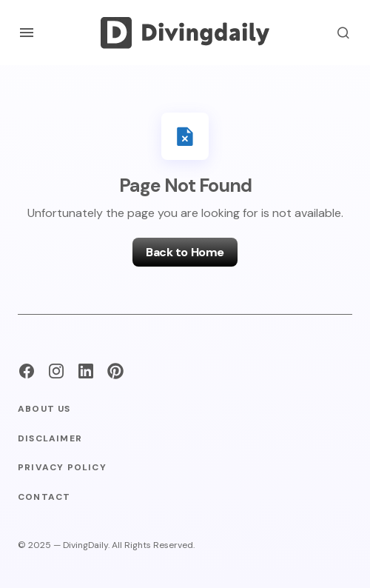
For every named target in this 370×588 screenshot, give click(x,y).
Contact (44, 497)
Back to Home (185, 252)
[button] (27, 33)
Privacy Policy (62, 468)
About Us (44, 409)
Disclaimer (50, 439)
